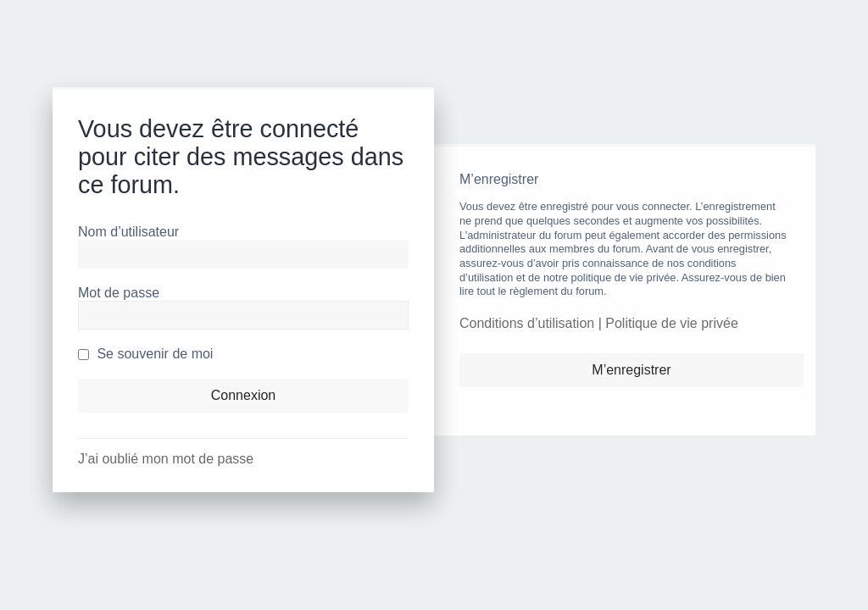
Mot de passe (119, 293)
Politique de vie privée (672, 323)
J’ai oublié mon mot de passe (166, 459)
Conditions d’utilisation (527, 323)
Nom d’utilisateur (128, 232)
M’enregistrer (631, 370)
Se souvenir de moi (145, 354)
